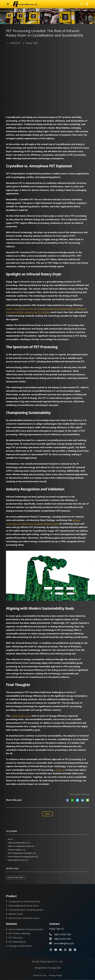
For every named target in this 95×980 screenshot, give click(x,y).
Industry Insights (16, 849)
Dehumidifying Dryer (15, 877)
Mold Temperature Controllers (22, 853)
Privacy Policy (55, 976)
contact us (59, 769)
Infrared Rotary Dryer (20, 715)
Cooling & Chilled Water (20, 946)
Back (48, 813)
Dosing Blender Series (18, 860)
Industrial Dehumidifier (19, 842)
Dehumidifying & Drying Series (24, 906)
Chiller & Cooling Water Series (21, 846)
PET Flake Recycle (17, 942)
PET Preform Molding (19, 934)
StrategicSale (54, 968)
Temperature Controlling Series (24, 901)
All (11, 839)
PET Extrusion (15, 938)
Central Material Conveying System (23, 856)
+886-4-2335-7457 (62, 939)
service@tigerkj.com (64, 944)
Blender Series (16, 914)
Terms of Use (40, 976)
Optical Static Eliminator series (24, 918)
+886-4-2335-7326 (62, 935)
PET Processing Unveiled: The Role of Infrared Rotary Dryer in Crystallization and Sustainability (47, 33)
